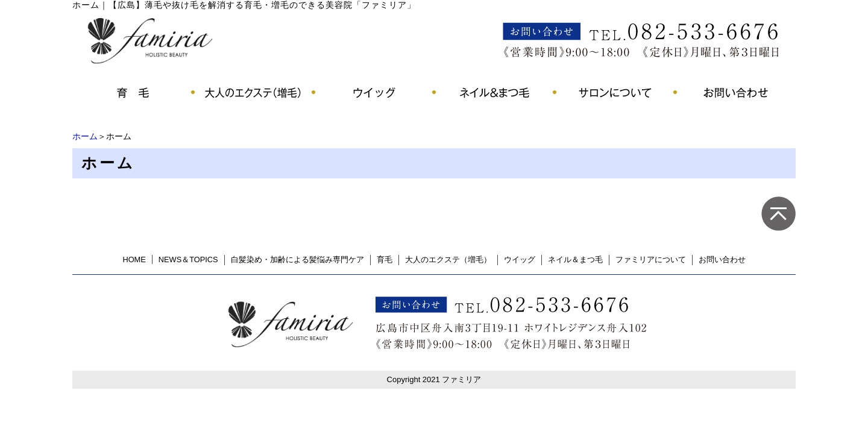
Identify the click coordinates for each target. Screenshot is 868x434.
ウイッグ (520, 259)
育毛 (385, 259)
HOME (134, 259)
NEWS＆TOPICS (188, 259)
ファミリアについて (651, 259)
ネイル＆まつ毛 (575, 259)
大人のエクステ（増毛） (448, 259)
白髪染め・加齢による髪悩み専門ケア (297, 259)
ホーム (85, 136)
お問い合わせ (722, 259)
